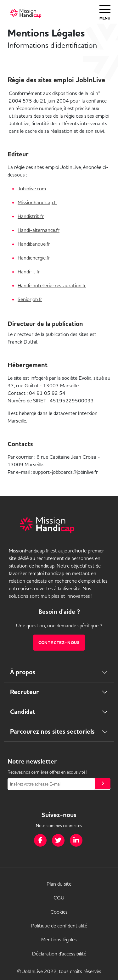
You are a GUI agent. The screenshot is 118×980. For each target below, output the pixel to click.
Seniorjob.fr (30, 299)
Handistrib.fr (31, 216)
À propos (23, 672)
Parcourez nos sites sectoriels (52, 732)
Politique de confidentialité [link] (59, 926)
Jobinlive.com (32, 188)
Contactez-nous (59, 643)
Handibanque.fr (34, 244)
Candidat (23, 712)
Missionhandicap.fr (37, 202)
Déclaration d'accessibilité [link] (59, 954)
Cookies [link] (59, 912)
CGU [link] (59, 898)
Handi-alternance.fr (39, 230)
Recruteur (25, 692)
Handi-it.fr (29, 272)
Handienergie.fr (34, 258)
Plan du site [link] (59, 884)
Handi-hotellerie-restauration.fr (52, 285)
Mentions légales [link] (59, 939)
